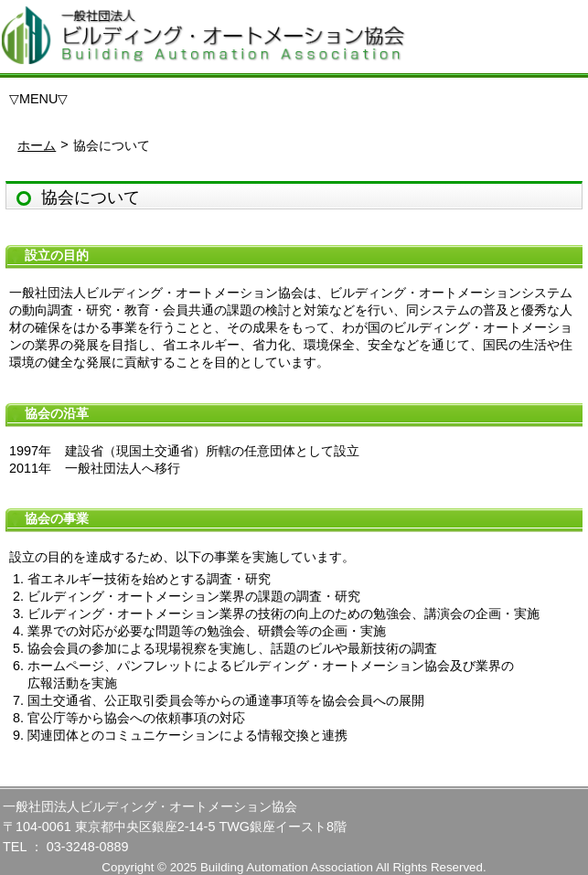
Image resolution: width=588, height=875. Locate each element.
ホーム (37, 145)
